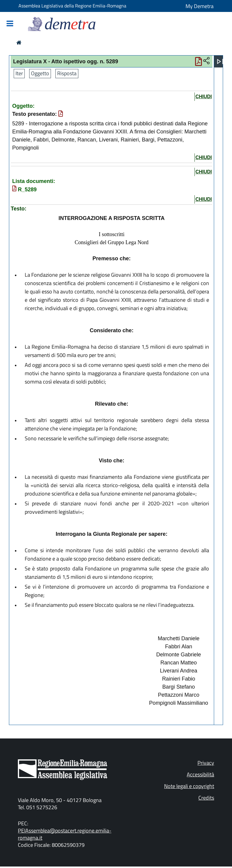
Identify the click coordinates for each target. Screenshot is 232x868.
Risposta (67, 73)
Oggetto (40, 73)
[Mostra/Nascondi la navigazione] (10, 24)
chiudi (204, 97)
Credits (206, 798)
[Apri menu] (220, 61)
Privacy (206, 763)
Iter (19, 73)
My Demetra (200, 6)
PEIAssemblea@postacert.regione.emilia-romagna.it (65, 834)
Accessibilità (200, 774)
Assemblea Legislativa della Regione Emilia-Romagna (72, 6)
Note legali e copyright (189, 786)
